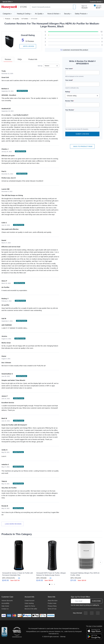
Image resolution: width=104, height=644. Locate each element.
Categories (6, 14)
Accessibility (5, 603)
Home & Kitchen (53, 14)
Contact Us (5, 609)
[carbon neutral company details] (17, 633)
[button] (100, 562)
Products (8, 19)
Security (67, 14)
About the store (53, 601)
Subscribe (96, 601)
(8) (18, 578)
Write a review (28, 46)
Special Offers (6, 2)
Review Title (70, 101)
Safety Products (81, 14)
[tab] (8, 59)
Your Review (70, 110)
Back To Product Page (82, 146)
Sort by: (40, 66)
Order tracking (29, 603)
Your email (69, 80)
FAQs (20, 59)
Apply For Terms (30, 606)
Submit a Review (82, 134)
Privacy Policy (52, 606)
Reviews (8, 59)
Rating (68, 92)
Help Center (5, 606)
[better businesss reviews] (4, 633)
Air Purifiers (25, 19)
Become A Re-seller (31, 609)
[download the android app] (94, 636)
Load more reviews (13, 524)
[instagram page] (92, 613)
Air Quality (39, 14)
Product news (52, 603)
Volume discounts (7, 601)
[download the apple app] (94, 631)
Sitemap (63, 637)
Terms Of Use (52, 609)
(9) (49, 578)
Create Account (29, 601)
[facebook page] (86, 613)
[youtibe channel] (98, 613)
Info (33, 59)
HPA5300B (34, 19)
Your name (69, 69)
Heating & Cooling (23, 14)
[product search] (74, 7)
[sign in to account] (83, 7)
